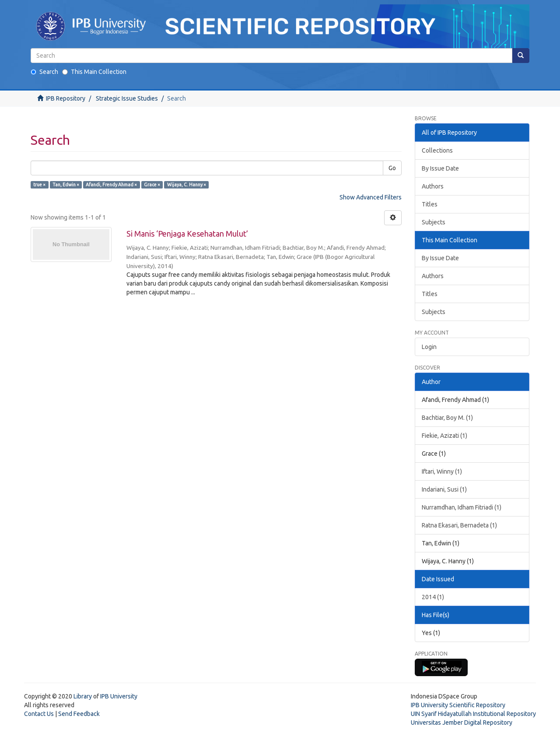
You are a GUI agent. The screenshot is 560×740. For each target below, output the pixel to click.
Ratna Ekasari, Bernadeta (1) (459, 525)
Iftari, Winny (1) (442, 471)
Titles (430, 204)
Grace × (152, 185)
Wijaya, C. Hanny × (187, 185)
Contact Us (39, 714)
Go (392, 168)
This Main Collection (94, 72)
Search (44, 72)
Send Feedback (79, 714)
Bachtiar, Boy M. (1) (447, 418)
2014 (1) (433, 597)
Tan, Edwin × (66, 185)
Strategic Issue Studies (127, 98)
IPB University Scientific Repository (458, 705)
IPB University (119, 696)
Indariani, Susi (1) (444, 489)
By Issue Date (440, 168)
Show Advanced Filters (371, 197)
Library (83, 696)
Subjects (434, 222)
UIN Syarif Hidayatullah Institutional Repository (473, 714)
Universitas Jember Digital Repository (462, 723)
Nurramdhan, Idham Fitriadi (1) (462, 507)
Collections (437, 150)
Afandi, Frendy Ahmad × (111, 185)
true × (39, 185)
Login (429, 347)
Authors (433, 186)
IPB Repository (66, 98)
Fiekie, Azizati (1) (444, 436)
